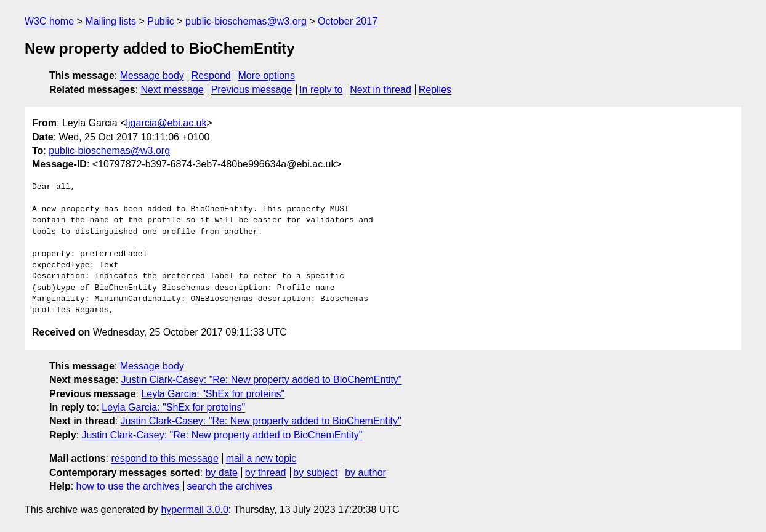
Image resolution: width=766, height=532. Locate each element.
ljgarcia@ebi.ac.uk (167, 123)
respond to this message (164, 458)
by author (365, 473)
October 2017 (348, 21)
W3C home (49, 21)
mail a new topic (261, 458)
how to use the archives (128, 486)
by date (221, 473)
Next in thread (381, 90)
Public (161, 21)
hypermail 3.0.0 (194, 510)
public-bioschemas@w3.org (246, 21)
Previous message (252, 90)
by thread (266, 473)
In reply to (321, 90)
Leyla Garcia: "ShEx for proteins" (213, 394)
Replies (435, 90)
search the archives (230, 486)
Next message (172, 90)
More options (267, 75)
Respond (211, 75)
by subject (315, 473)
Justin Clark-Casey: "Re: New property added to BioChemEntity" (262, 380)
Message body (152, 75)
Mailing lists (111, 21)
